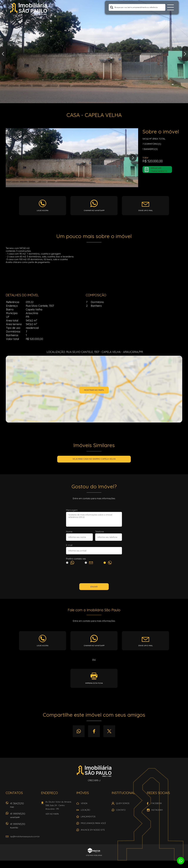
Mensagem (72, 510)
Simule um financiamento (159, 170)
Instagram (157, 810)
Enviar (94, 587)
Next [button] (185, 54)
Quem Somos (123, 803)
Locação (85, 810)
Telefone (100, 532)
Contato (121, 810)
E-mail (69, 545)
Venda (84, 803)
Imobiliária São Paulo (94, 771)
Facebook (94, 731)
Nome (69, 532)
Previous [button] (3, 54)
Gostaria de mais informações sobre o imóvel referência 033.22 (94, 519)
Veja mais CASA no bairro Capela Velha (94, 459)
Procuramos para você (93, 823)
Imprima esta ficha (94, 683)
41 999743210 (24, 816)
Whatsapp (79, 731)
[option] (94, 52)
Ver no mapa (52, 814)
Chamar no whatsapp (94, 210)
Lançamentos (88, 817)
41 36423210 (24, 806)
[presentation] (94, 575)
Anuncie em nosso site (93, 830)
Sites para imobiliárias (94, 855)
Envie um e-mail (146, 210)
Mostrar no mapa (94, 390)
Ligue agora (43, 210)
